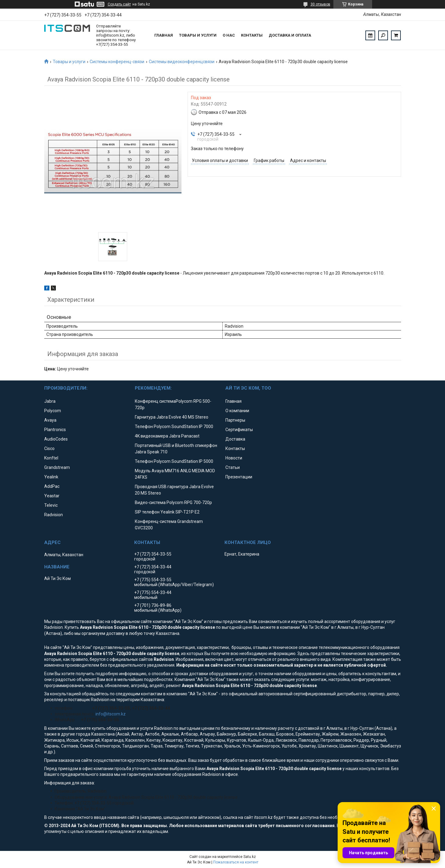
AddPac (52, 486)
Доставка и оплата (290, 35)
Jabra (50, 401)
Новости (234, 458)
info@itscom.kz (111, 714)
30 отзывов (320, 4)
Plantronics (55, 430)
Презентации (239, 477)
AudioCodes (56, 439)
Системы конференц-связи (117, 62)
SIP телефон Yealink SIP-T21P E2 (167, 512)
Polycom (53, 411)
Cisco (49, 448)
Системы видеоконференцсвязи (182, 62)
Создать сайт (119, 4)
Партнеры (235, 420)
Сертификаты (239, 430)
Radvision (54, 515)
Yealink (51, 477)
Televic (51, 505)
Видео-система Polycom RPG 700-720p (173, 502)
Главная (164, 35)
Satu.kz (250, 857)
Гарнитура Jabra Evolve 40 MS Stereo (172, 417)
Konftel (51, 458)
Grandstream (57, 467)
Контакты (252, 35)
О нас (229, 35)
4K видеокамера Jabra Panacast (167, 436)
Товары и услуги (198, 35)
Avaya (50, 420)
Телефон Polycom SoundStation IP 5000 (174, 461)
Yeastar (52, 496)
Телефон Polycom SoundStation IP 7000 (174, 427)
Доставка (235, 439)
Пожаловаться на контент (236, 862)
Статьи (233, 467)
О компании (237, 411)
